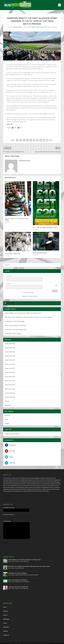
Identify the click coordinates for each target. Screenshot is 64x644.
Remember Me (29, 288)
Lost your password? (33, 292)
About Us (6, 607)
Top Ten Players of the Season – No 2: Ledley (17, 219)
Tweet (9, 128)
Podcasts (7, 411)
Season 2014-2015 (10, 372)
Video (6, 415)
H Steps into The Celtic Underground (16, 325)
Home (5, 603)
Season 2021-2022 (10, 343)
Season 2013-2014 (10, 376)
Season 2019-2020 (10, 352)
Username (9, 276)
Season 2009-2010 (10, 393)
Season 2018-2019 (10, 356)
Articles (34, 27)
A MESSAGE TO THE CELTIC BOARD (15, 317)
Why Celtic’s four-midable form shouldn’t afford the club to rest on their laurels (28, 313)
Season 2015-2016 (10, 368)
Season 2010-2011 (10, 389)
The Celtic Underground (22, 640)
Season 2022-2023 (41, 27)
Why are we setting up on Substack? (15, 321)
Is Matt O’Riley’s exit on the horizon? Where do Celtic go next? (23, 309)
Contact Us (6, 631)
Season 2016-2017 (10, 364)
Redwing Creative (45, 640)
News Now (8, 401)
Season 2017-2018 (10, 360)
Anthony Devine (18, 27)
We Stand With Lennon (40, 253)
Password (9, 282)
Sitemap (5, 627)
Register (24, 292)
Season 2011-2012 (10, 385)
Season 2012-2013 (10, 380)
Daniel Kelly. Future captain (13, 329)
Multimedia (6, 615)
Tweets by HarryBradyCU (12, 429)
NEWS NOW (10, 299)
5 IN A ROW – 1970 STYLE (12, 254)
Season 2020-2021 (10, 347)
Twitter (7, 397)
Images (7, 419)
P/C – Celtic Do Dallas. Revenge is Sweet (45, 228)
